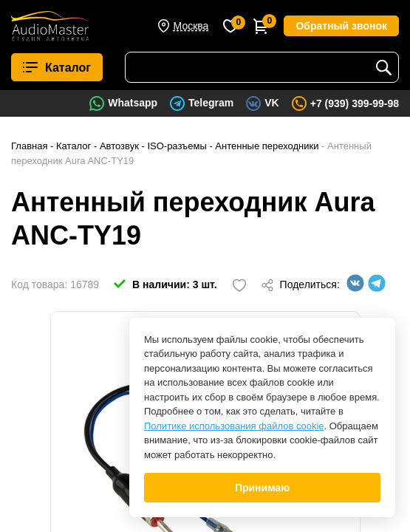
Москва (191, 26)
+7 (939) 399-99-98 (355, 103)
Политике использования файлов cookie (234, 426)
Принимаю (262, 488)
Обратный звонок (341, 26)
